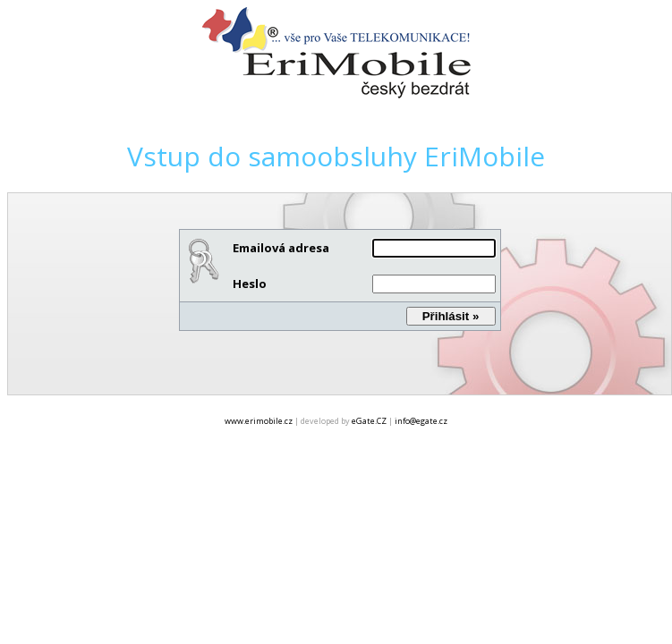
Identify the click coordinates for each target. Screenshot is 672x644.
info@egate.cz (421, 421)
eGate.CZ (369, 421)
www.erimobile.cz (259, 421)
